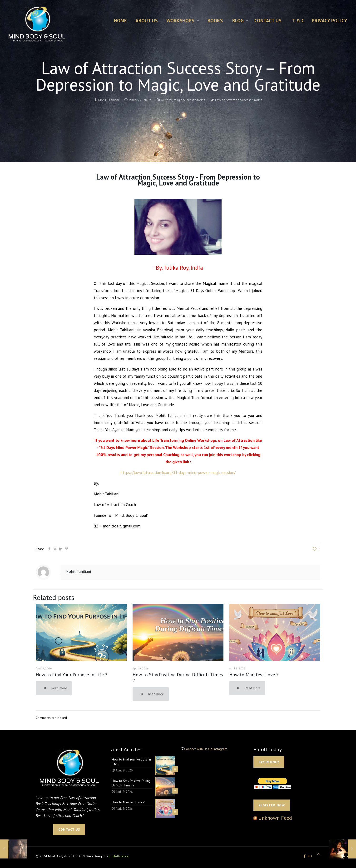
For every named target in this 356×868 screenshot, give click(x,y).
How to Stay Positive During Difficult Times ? (178, 678)
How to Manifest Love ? (254, 675)
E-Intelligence (119, 856)
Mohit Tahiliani (109, 100)
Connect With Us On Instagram (206, 749)
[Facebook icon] (304, 856)
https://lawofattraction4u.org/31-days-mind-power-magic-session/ (178, 473)
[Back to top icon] (319, 854)
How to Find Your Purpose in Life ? (71, 675)
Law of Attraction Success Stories (239, 100)
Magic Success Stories (189, 100)
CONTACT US (69, 829)
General (167, 100)
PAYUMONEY (269, 762)
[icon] (310, 856)
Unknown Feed (275, 818)
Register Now (272, 805)
